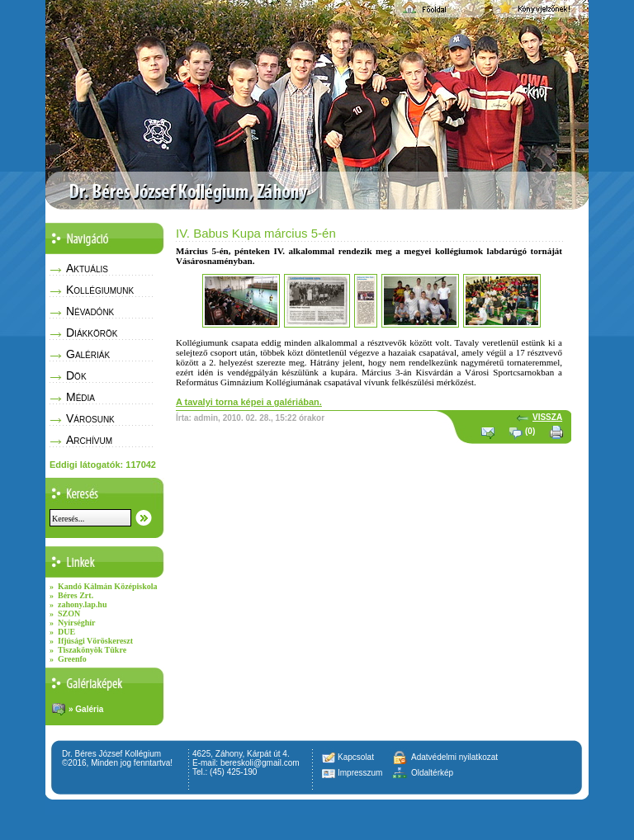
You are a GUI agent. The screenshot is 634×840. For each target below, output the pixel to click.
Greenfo (72, 659)
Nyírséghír (77, 623)
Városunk (90, 418)
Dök (76, 375)
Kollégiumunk (100, 290)
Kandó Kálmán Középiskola (108, 586)
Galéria (89, 709)
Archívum (89, 440)
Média (80, 397)
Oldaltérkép (432, 773)
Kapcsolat (356, 757)
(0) (530, 431)
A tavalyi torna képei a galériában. (249, 402)
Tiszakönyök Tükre (92, 650)
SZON (69, 613)
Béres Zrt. (76, 595)
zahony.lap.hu (82, 604)
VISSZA (547, 417)
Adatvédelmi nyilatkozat (454, 757)
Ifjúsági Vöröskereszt (95, 641)
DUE (66, 632)
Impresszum (360, 773)
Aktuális (87, 268)
